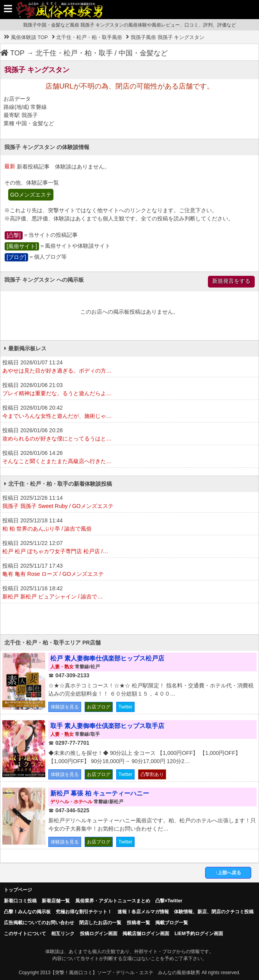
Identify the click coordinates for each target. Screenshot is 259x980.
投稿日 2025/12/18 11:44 (129, 525)
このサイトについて (25, 934)
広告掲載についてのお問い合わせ (39, 923)
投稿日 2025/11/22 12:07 (129, 548)
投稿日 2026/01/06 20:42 (129, 412)
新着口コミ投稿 (20, 901)
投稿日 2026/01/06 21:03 (129, 390)
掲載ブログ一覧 (172, 923)
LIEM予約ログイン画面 (199, 934)
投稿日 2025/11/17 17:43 (129, 570)
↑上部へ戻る (228, 873)
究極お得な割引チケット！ (84, 912)
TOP (12, 53)
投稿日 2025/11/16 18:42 (129, 593)
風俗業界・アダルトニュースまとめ (113, 901)
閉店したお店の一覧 (100, 923)
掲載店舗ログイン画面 (146, 934)
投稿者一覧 (138, 923)
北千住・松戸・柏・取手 (74, 53)
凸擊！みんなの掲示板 (27, 912)
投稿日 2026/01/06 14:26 (129, 458)
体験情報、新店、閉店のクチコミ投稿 (214, 912)
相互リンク (63, 934)
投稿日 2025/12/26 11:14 (129, 502)
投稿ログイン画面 (99, 934)
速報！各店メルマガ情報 (143, 912)
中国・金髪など (143, 53)
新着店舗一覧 (56, 901)
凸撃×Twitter (169, 901)
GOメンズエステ (31, 195)
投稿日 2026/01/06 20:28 (129, 435)
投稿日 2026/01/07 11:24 (129, 367)
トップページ (18, 890)
